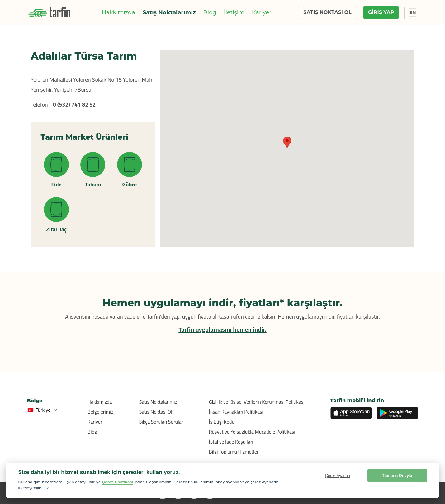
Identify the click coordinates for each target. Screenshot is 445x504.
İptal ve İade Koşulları (231, 442)
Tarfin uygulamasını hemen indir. (222, 329)
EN (413, 12)
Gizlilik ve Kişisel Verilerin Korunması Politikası (257, 402)
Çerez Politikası (118, 482)
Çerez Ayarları (338, 475)
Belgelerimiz (100, 412)
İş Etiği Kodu (222, 422)
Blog (210, 12)
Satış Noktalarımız (169, 12)
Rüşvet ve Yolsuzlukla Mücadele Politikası (252, 432)
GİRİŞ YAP (381, 12)
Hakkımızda (118, 12)
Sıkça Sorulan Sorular (161, 422)
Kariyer (262, 12)
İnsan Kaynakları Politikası (236, 412)
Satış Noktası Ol (156, 412)
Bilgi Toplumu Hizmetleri (234, 452)
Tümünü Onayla (397, 475)
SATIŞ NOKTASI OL (327, 12)
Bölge (35, 401)
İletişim (234, 12)
